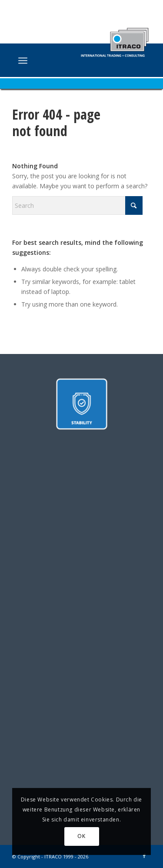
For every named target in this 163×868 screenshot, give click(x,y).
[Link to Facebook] (144, 856)
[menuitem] (23, 60)
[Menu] (23, 60)
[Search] (77, 205)
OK (81, 836)
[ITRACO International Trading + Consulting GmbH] (68, 61)
